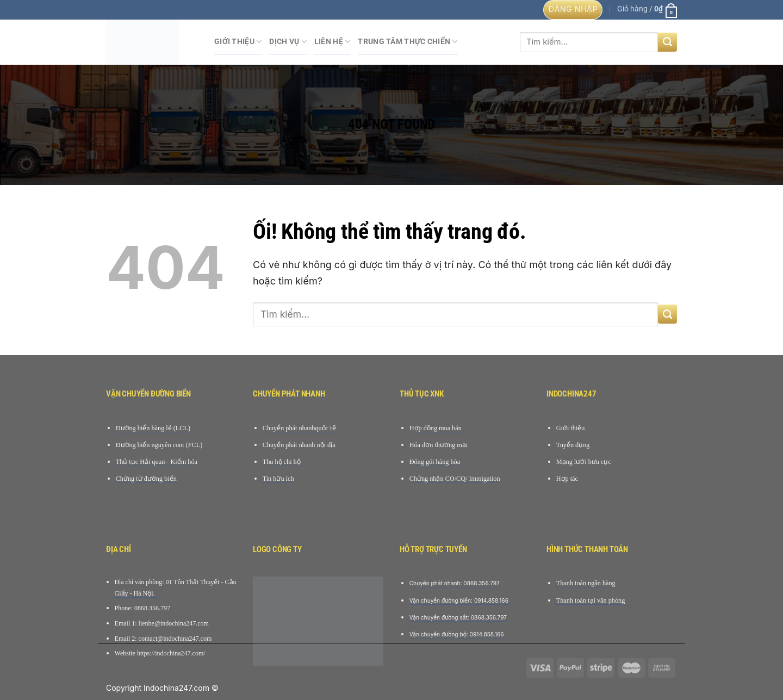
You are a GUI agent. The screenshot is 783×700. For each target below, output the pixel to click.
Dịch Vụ (288, 42)
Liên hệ (333, 42)
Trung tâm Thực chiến (408, 42)
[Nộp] (667, 42)
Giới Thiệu (238, 42)
